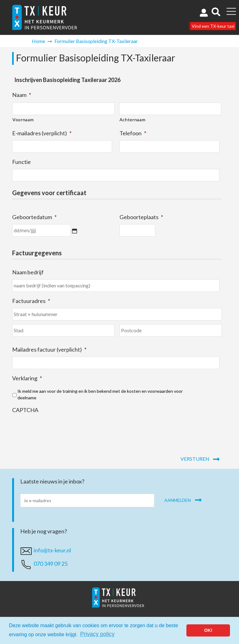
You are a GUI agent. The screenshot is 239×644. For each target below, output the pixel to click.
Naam (22, 95)
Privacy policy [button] (97, 634)
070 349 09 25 (51, 564)
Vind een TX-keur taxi (213, 26)
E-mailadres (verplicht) (42, 133)
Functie (21, 162)
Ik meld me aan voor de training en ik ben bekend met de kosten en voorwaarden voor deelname (100, 394)
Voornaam (23, 120)
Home (38, 41)
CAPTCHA (25, 410)
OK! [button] (208, 630)
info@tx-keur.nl (52, 550)
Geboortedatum (34, 217)
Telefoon (133, 133)
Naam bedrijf (28, 272)
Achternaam (133, 120)
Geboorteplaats (141, 217)
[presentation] (59, 429)
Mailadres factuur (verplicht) (49, 349)
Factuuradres (31, 301)
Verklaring (27, 378)
